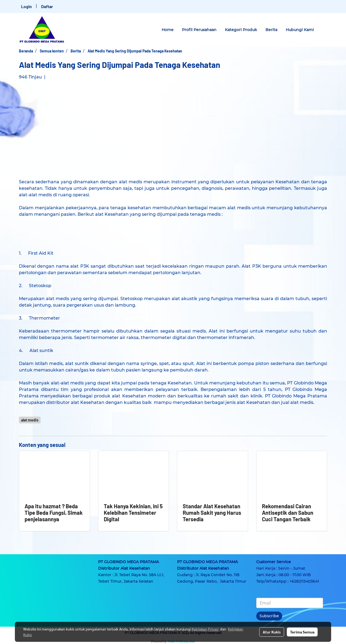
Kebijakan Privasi (205, 629)
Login (26, 6)
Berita (271, 30)
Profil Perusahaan (199, 30)
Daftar (47, 6)
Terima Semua (302, 632)
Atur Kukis (272, 632)
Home (168, 30)
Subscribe (269, 616)
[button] (323, 30)
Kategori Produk (241, 30)
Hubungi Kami (300, 30)
